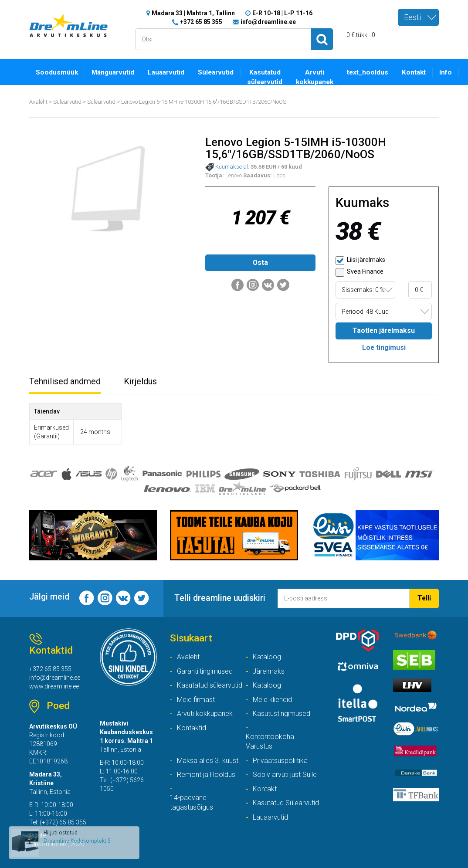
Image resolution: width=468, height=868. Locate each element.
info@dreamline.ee (268, 22)
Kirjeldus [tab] (140, 381)
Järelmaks (269, 671)
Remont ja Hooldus (206, 775)
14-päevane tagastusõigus (192, 803)
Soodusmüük (57, 72)
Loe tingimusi (384, 348)
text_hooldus (368, 72)
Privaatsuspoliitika (280, 761)
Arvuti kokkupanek (315, 77)
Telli (424, 598)
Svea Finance (359, 272)
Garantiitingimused (205, 671)
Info (446, 72)
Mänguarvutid (113, 72)
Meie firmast (196, 700)
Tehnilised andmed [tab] (65, 381)
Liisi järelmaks (360, 261)
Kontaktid (192, 728)
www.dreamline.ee (54, 686)
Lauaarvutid (166, 72)
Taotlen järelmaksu (384, 331)
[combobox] (418, 17)
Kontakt (414, 72)
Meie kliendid (272, 700)
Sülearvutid (216, 72)
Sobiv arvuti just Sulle (285, 775)
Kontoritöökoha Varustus (270, 742)
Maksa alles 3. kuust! (208, 761)
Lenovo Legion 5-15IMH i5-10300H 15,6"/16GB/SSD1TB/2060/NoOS (204, 102)
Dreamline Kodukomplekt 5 (77, 841)
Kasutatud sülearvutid (265, 77)
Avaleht (38, 102)
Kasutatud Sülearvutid (286, 803)
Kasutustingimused (281, 714)
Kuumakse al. (227, 167)
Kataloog (267, 657)
